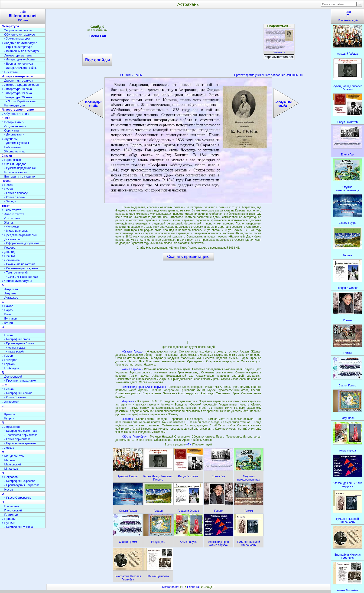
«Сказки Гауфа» (132, 352)
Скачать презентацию (188, 257)
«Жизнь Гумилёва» (134, 437)
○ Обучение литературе (18, 35)
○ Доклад (8, 252)
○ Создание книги (14, 126)
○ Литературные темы (17, 55)
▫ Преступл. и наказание (20, 381)
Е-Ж (5, 385)
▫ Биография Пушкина (19, 527)
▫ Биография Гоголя (17, 339)
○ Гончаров (9, 360)
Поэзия (7, 181)
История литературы (17, 76)
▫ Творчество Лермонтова (21, 435)
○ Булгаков (9, 318)
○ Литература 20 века (17, 97)
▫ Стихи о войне (15, 197)
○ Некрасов (10, 477)
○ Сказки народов (14, 164)
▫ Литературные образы (20, 59)
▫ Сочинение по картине (20, 264)
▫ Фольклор (12, 227)
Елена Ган (97, 37)
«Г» (189, 445)
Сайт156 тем (23, 16)
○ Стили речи (11, 218)
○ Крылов (8, 414)
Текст (6, 206)
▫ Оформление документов (22, 243)
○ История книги (13, 122)
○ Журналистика (13, 151)
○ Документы (11, 239)
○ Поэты (7, 185)
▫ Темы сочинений (16, 273)
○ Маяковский (11, 464)
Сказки (7, 156)
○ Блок (6, 314)
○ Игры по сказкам (15, 172)
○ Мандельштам (13, 456)
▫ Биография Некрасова (20, 481)
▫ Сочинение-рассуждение (21, 268)
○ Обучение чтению (15, 114)
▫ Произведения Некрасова (22, 485)
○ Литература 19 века (17, 93)
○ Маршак (9, 460)
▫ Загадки (10, 201)
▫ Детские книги (14, 135)
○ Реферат (9, 248)
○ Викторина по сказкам (18, 176)
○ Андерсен (10, 289)
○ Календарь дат (13, 105)
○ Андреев (9, 293)
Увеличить (279, 51)
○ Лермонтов (11, 427)
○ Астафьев (10, 298)
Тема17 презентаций (348, 16)
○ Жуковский (10, 402)
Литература (10, 26)
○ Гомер (7, 356)
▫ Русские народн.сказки (20, 168)
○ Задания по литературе (19, 43)
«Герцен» (128, 401)
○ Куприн (8, 418)
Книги (6, 118)
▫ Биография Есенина (18, 393)
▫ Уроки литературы (17, 39)
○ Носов (7, 489)
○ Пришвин (9, 519)
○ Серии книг (11, 130)
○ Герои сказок (12, 160)
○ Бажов (7, 306)
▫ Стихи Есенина (15, 397)
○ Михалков (10, 469)
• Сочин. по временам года (22, 277)
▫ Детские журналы (17, 143)
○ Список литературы (17, 281)
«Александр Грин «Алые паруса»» (144, 387)
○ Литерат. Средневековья (20, 85)
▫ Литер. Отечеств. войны (21, 68)
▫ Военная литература (19, 64)
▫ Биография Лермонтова (21, 431)
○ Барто (7, 310)
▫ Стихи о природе (16, 193)
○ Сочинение (11, 260)
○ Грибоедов (10, 368)
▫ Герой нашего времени (20, 443)
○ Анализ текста (13, 214)
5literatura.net (171, 587)
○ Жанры (8, 222)
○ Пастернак (10, 506)
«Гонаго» (127, 419)
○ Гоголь (8, 335)
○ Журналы (10, 139)
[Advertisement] (188, 44)
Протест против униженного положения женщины (269, 75)
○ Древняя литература (17, 81)
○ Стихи (7, 189)
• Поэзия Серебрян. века (21, 101)
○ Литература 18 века (17, 89)
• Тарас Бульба (15, 352)
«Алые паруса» (132, 369)
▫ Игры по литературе (18, 47)
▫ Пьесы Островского (18, 498)
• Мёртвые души (16, 348)
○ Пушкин (8, 523)
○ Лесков (8, 448)
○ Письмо (8, 256)
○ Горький (8, 364)
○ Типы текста (11, 210)
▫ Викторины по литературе (22, 51)
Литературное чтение (18, 110)
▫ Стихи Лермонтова (17, 439)
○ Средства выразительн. (19, 235)
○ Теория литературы (17, 30)
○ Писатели (10, 72)
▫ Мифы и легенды (16, 231)
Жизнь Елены (131, 75)
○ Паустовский (12, 510)
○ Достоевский (12, 377)
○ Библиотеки (11, 147)
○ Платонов (10, 515)
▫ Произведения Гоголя (19, 343)
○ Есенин (8, 389)
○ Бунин (7, 323)
